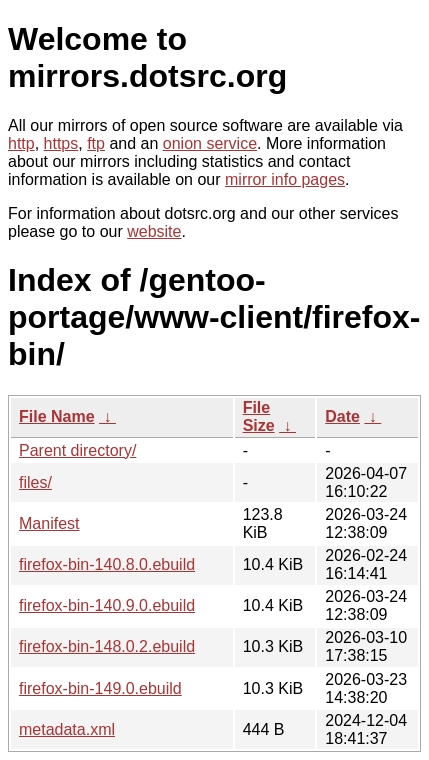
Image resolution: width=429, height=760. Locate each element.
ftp (96, 143)
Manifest (49, 523)
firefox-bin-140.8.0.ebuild (107, 564)
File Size (259, 416)
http (21, 143)
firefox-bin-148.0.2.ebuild (107, 646)
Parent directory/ (77, 450)
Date (342, 416)
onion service (210, 143)
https (61, 143)
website (154, 231)
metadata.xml (67, 729)
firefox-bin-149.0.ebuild (100, 688)
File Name (57, 416)
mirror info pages (285, 179)
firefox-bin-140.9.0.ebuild (107, 605)
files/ (35, 482)
